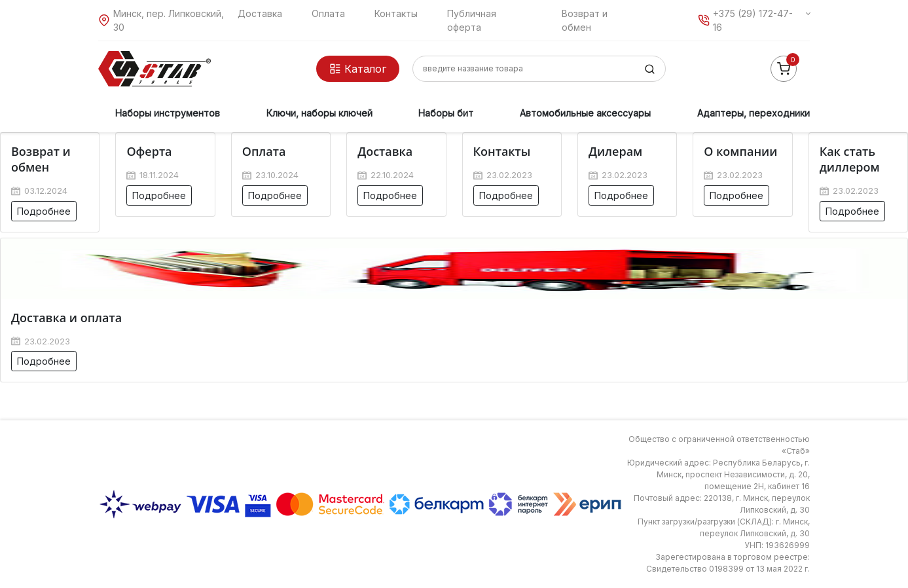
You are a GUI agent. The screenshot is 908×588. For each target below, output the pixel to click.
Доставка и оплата (66, 318)
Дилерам (615, 151)
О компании (740, 151)
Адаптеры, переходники (754, 113)
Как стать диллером (850, 159)
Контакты (396, 13)
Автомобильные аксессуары (585, 113)
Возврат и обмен (41, 159)
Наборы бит (446, 113)
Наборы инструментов (168, 113)
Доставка (260, 13)
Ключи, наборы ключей (319, 113)
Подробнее (44, 211)
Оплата (328, 13)
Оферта (149, 151)
